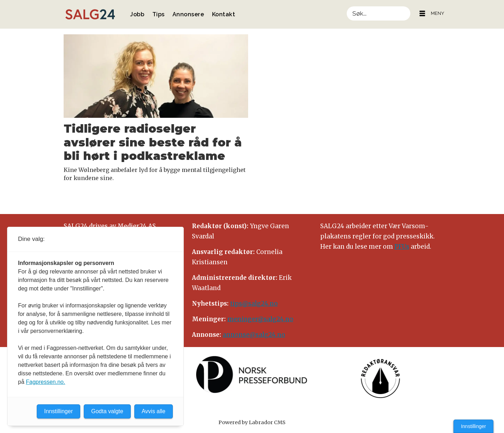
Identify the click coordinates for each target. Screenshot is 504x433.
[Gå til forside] (90, 14)
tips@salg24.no (254, 304)
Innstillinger (473, 426)
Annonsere (188, 14)
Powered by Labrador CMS (252, 422)
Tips (159, 14)
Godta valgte (107, 411)
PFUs (402, 247)
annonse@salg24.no (254, 335)
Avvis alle (154, 411)
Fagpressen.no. (45, 382)
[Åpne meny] (422, 14)
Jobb (137, 14)
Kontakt (224, 14)
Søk (347, 6)
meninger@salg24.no (260, 319)
